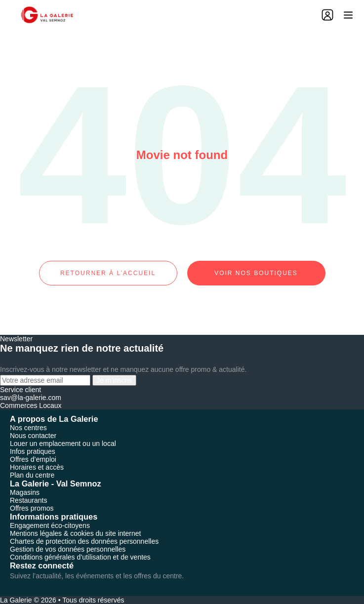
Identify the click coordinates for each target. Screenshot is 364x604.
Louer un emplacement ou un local (63, 443)
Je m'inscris (114, 380)
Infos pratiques (33, 451)
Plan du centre (32, 475)
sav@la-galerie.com (31, 398)
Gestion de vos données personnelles (68, 549)
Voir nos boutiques (256, 273)
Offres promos (32, 508)
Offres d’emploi (33, 459)
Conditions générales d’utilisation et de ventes (80, 557)
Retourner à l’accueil (108, 273)
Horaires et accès (37, 467)
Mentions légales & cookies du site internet (75, 533)
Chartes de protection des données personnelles (84, 541)
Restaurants (28, 500)
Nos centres (28, 428)
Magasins (25, 492)
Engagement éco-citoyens (50, 525)
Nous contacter (33, 436)
